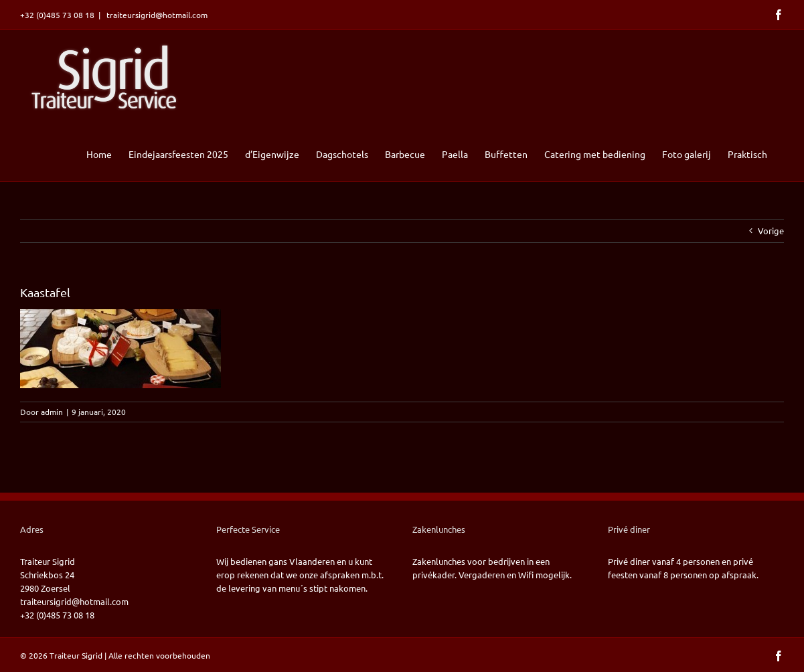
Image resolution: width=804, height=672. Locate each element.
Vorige (771, 231)
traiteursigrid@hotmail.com (156, 15)
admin (52, 412)
